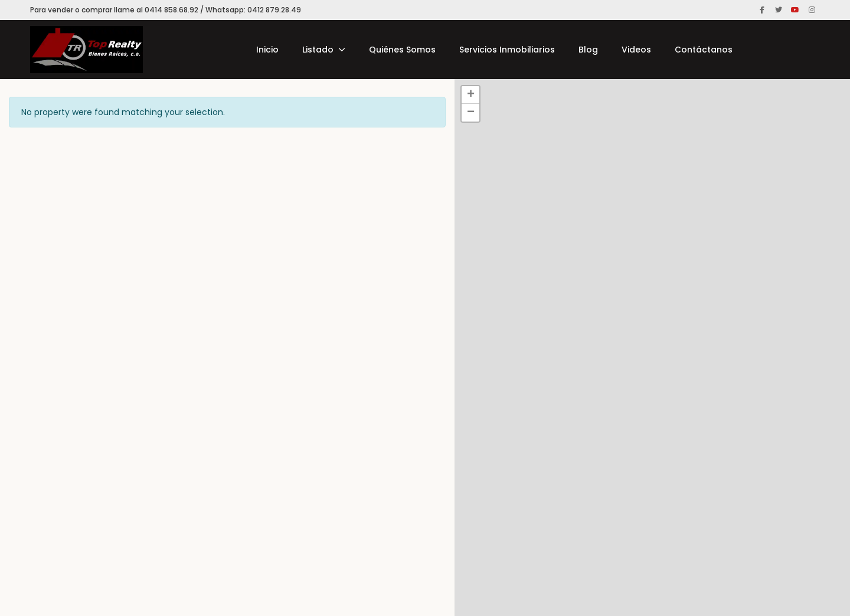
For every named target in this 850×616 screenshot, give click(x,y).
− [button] (471, 113)
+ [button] (471, 95)
